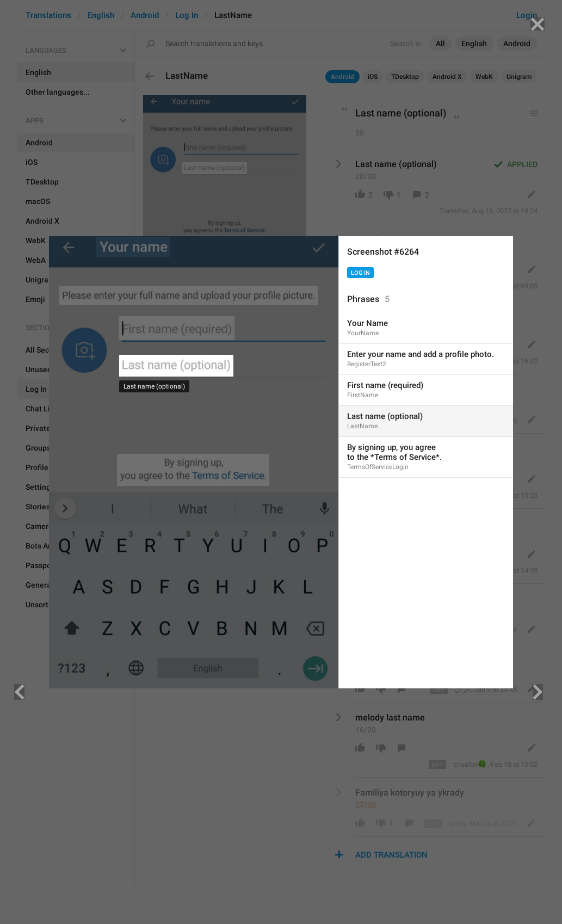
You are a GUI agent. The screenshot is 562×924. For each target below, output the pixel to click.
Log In (360, 273)
